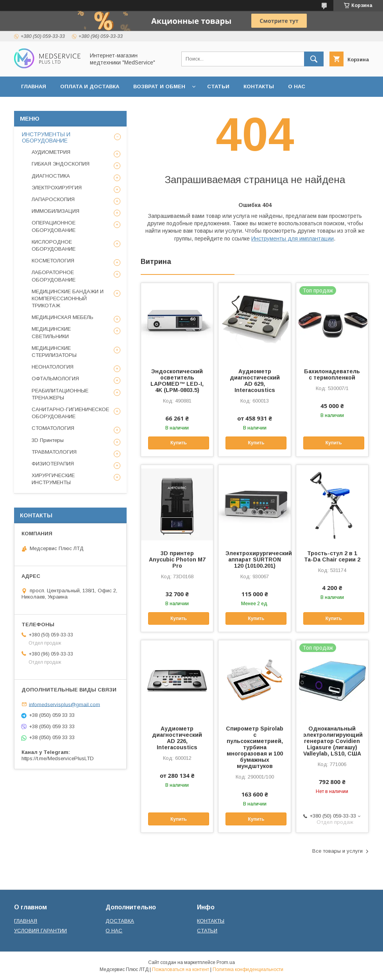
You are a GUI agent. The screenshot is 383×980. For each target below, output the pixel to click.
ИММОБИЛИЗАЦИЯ (55, 211)
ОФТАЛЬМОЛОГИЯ (55, 379)
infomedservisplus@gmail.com (64, 704)
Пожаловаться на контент (181, 969)
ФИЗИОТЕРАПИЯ (53, 464)
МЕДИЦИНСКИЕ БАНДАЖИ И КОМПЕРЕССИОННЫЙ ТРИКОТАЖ (68, 298)
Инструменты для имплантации (293, 239)
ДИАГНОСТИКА (51, 176)
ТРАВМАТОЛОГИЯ (54, 452)
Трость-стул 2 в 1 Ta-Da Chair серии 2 (332, 556)
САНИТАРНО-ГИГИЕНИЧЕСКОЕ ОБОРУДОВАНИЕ (70, 413)
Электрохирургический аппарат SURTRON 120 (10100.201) (254, 559)
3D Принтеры (48, 440)
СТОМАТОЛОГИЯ (53, 428)
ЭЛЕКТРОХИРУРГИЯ (57, 188)
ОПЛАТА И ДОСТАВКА (90, 86)
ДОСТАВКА (120, 921)
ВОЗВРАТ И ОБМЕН (159, 86)
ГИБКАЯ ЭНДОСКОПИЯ (61, 164)
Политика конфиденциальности (248, 969)
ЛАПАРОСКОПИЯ (53, 199)
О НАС (297, 86)
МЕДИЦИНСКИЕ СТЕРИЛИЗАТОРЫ (54, 352)
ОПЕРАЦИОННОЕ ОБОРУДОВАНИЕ (54, 226)
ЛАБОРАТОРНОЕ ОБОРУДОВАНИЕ (54, 276)
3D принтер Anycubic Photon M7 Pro (177, 559)
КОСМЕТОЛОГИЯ (53, 261)
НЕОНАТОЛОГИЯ (53, 367)
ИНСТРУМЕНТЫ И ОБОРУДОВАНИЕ (46, 137)
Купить (179, 443)
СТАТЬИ (218, 86)
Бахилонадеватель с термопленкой (332, 374)
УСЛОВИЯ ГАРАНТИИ (40, 931)
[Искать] (314, 59)
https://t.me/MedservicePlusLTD (58, 758)
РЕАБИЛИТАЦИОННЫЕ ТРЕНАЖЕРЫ (60, 394)
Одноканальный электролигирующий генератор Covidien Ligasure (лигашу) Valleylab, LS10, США (332, 741)
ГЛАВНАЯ (34, 86)
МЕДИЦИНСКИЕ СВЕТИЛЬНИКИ (51, 332)
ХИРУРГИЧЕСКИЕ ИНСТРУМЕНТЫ (53, 479)
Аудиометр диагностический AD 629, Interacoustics (255, 381)
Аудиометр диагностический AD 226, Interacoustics (177, 738)
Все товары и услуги (337, 851)
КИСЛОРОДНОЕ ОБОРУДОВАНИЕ (54, 245)
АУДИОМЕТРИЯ (51, 152)
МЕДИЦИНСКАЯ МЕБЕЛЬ (63, 317)
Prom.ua (226, 962)
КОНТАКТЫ (259, 86)
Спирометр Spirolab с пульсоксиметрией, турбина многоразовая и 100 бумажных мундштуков (255, 747)
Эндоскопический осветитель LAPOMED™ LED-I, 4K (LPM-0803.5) (177, 381)
